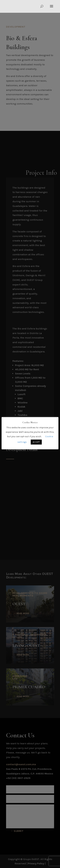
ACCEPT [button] (36, 442)
